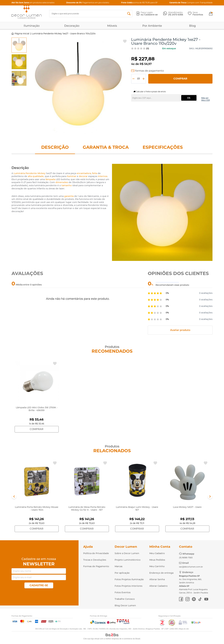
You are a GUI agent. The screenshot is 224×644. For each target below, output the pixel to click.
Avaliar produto (180, 330)
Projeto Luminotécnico (128, 560)
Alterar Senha (157, 579)
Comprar (180, 79)
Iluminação (32, 26)
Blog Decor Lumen (125, 605)
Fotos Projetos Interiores (128, 586)
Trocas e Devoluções (95, 560)
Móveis (112, 26)
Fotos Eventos (123, 592)
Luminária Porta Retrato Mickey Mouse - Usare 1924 (37, 508)
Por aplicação (122, 573)
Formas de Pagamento (96, 566)
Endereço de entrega (161, 573)
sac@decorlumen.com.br (191, 567)
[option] (19, 45)
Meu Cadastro (157, 553)
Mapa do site (184, 629)
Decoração (72, 26)
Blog (192, 26)
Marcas (119, 566)
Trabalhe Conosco (125, 599)
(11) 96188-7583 (186, 558)
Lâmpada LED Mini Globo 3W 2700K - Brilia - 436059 (37, 409)
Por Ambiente (152, 26)
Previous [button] (14, 496)
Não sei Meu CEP (206, 99)
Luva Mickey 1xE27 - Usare (187, 507)
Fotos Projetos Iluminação (129, 579)
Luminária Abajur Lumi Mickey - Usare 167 (137, 508)
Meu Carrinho (157, 566)
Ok (189, 98)
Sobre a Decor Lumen (127, 553)
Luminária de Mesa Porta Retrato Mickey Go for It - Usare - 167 (87, 508)
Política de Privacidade (96, 553)
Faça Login (147, 12)
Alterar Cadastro (158, 586)
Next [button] (210, 496)
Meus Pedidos (157, 560)
